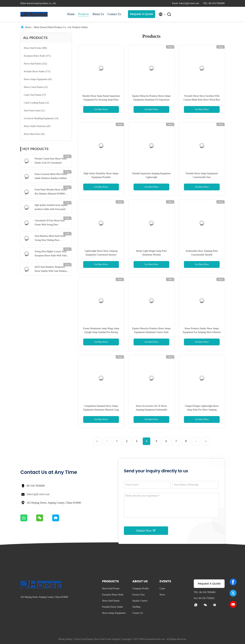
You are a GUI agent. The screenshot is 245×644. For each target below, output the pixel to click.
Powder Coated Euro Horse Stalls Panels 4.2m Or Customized (51, 161)
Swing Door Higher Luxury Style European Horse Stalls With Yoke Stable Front (51, 254)
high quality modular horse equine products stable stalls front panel (51, 207)
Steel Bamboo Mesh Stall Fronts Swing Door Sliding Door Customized (50, 238)
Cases (162, 589)
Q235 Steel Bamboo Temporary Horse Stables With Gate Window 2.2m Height (51, 269)
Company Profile (141, 589)
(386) (35, 48)
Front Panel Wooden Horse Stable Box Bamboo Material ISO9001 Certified (51, 192)
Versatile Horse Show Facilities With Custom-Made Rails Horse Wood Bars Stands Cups (202, 100)
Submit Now (146, 530)
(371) (37, 56)
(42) (34, 134)
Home (71, 14)
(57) (35, 95)
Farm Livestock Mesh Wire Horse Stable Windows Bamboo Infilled (51, 176)
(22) (36, 103)
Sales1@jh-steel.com (38, 494)
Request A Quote (142, 14)
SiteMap (136, 607)
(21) (34, 111)
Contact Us (114, 14)
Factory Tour (138, 595)
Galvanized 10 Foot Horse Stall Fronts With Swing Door (50, 223)
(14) (41, 118)
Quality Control (140, 601)
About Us (98, 14)
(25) (36, 87)
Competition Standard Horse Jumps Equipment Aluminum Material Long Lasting (101, 410)
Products (83, 14)
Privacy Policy (66, 639)
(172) (37, 71)
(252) (35, 64)
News (162, 595)
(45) (38, 79)
